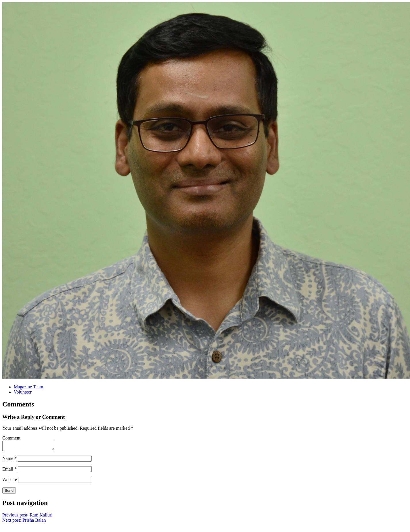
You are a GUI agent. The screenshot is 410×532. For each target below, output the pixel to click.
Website (10, 481)
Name (9, 460)
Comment (11, 438)
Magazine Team (28, 387)
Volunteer (23, 392)
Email (9, 471)
